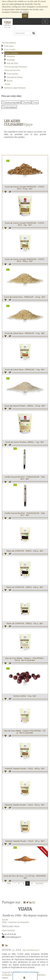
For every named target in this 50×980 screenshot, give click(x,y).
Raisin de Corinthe (12, 70)
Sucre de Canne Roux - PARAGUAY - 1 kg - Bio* (25, 370)
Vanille (7, 84)
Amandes (11, 60)
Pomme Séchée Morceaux (16, 67)
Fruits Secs (9, 46)
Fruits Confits (10, 50)
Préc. (9, 883)
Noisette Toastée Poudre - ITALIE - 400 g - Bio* (25, 769)
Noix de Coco (12, 63)
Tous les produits (9, 43)
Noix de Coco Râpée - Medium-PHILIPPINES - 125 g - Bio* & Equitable (25, 732)
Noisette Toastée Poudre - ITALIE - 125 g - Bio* (25, 841)
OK (25, 16)
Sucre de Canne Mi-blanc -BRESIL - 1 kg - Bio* (25, 442)
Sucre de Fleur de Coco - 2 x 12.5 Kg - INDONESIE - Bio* (25, 877)
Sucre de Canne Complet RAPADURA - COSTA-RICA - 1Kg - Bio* (25, 224)
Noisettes (11, 56)
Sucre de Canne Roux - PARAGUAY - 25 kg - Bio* (25, 297)
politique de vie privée (24, 4)
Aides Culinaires (11, 53)
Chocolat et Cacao (15, 77)
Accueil (5, 920)
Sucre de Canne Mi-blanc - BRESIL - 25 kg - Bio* (25, 406)
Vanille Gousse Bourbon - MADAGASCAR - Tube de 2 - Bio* (25, 514)
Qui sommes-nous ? (31, 950)
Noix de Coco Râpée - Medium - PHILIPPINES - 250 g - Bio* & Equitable (25, 659)
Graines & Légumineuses (15, 88)
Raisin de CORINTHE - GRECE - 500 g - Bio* (25, 587)
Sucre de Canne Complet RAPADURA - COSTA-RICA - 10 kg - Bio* (25, 188)
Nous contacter (9, 930)
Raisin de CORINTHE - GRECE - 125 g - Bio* (25, 623)
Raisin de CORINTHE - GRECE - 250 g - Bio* (25, 551)
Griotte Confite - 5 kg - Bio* (25, 696)
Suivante (39, 883)
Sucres (10, 81)
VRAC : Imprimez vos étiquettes (16, 922)
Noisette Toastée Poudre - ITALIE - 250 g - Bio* (25, 805)
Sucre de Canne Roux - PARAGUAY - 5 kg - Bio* (25, 333)
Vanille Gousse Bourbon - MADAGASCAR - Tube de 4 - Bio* (25, 478)
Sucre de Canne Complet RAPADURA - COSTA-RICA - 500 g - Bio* (25, 260)
